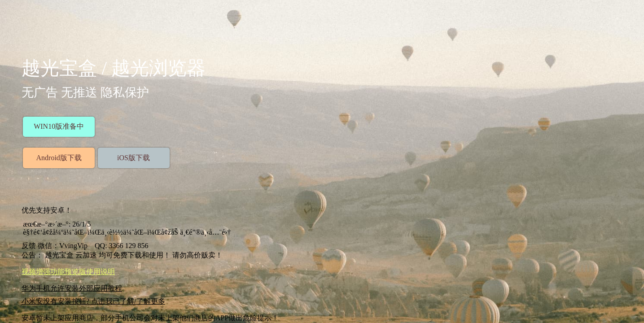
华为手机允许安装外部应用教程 (72, 288)
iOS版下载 (134, 158)
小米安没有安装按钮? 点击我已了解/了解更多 (93, 301)
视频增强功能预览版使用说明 (68, 272)
